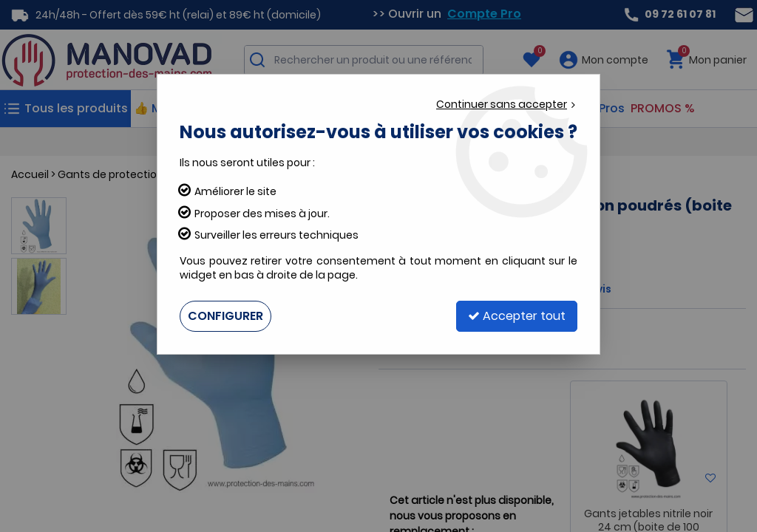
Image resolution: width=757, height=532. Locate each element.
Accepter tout (517, 316)
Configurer (225, 316)
